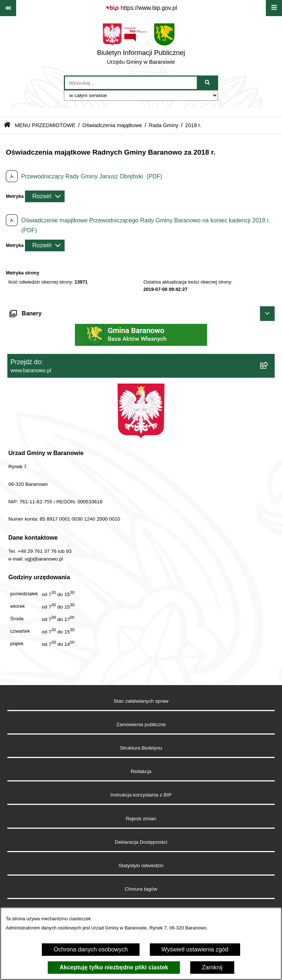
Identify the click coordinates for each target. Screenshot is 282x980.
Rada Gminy (164, 125)
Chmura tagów (141, 889)
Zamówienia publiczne (141, 724)
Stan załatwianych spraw (141, 701)
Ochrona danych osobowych (91, 949)
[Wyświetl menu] (274, 8)
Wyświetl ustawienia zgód (195, 949)
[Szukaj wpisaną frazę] (208, 83)
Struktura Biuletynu (141, 748)
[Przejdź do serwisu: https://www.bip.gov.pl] (141, 8)
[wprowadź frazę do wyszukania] (131, 83)
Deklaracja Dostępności (141, 842)
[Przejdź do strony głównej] (141, 46)
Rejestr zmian (141, 819)
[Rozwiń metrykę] (45, 196)
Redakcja (141, 771)
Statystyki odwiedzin (141, 866)
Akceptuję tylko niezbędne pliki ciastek (114, 967)
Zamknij (212, 967)
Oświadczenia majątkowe (112, 125)
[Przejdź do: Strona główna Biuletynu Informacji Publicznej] (7, 125)
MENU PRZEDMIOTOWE (45, 125)
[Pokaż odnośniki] (8, 8)
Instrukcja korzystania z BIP (141, 795)
